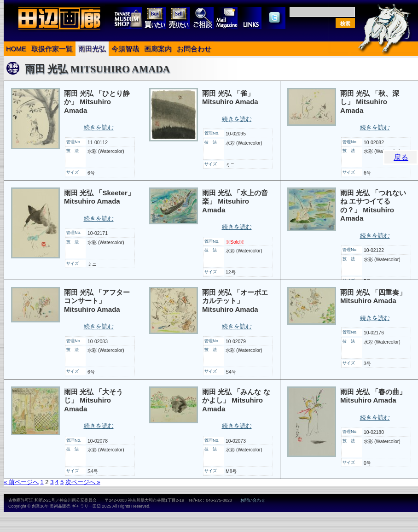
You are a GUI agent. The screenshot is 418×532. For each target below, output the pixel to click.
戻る (401, 157)
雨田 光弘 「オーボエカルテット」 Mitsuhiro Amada (235, 301)
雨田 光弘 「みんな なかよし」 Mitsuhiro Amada (236, 400)
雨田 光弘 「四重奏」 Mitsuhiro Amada (373, 297)
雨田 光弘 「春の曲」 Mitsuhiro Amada (373, 396)
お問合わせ (194, 49)
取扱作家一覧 (52, 49)
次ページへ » (83, 482)
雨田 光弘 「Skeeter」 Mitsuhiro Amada (99, 197)
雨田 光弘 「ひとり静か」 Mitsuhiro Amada (97, 102)
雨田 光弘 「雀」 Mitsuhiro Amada (230, 98)
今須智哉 (125, 49)
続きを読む (99, 127)
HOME (16, 49)
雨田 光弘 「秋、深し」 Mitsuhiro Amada (370, 102)
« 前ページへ (21, 482)
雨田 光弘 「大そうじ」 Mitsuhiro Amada (93, 400)
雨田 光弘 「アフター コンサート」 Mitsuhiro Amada (97, 301)
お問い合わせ (253, 500)
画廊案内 (158, 49)
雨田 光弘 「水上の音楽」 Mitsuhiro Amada (235, 201)
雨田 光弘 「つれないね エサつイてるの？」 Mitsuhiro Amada (373, 206)
